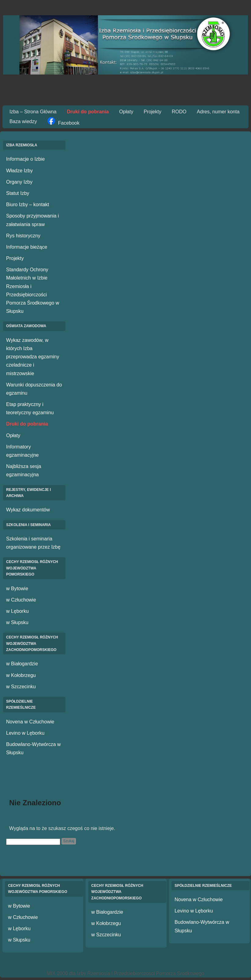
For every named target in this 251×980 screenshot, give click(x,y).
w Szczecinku (21, 687)
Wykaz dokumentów (28, 510)
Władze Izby (19, 171)
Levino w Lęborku (25, 733)
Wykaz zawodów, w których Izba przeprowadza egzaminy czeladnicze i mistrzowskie (33, 357)
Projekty (153, 112)
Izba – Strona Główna (33, 112)
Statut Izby (18, 193)
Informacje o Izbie (25, 159)
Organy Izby (19, 182)
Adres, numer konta (218, 112)
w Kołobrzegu (21, 675)
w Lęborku (17, 611)
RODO (179, 112)
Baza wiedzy (23, 121)
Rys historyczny (23, 236)
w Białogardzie (22, 664)
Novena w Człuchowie (30, 722)
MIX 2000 (57, 973)
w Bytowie (17, 589)
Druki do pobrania (88, 112)
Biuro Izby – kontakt (28, 205)
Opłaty (126, 112)
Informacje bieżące (27, 247)
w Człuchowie (21, 600)
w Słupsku (17, 622)
